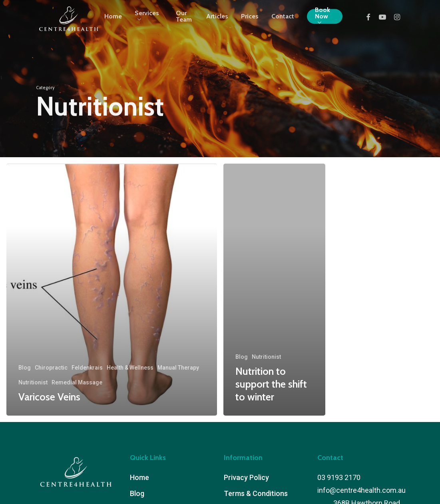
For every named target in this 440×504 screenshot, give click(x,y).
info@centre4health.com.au (361, 490)
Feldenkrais (87, 368)
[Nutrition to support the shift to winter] (274, 290)
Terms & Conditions (256, 493)
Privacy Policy (246, 477)
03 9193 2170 (339, 477)
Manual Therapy (178, 368)
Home (139, 477)
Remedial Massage (77, 382)
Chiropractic (51, 368)
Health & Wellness (130, 368)
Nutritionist (33, 382)
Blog (25, 368)
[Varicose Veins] (112, 290)
